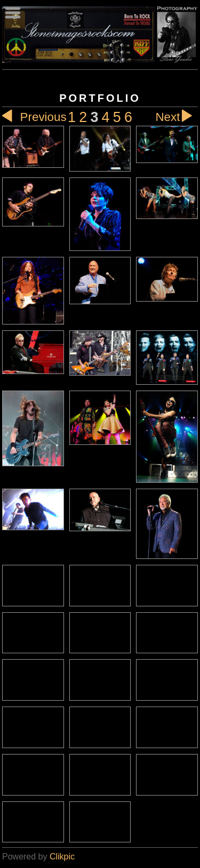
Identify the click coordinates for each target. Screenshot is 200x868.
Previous (34, 117)
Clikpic (62, 857)
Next (177, 117)
